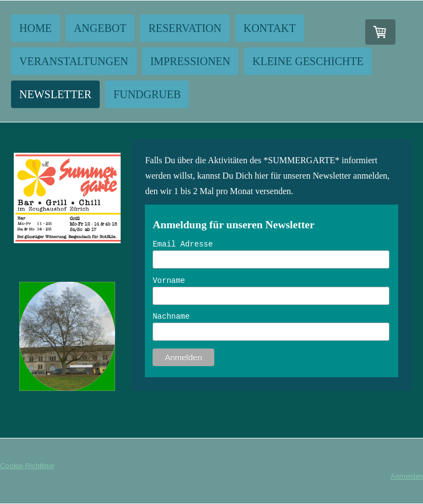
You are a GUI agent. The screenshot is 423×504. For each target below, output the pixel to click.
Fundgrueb (147, 94)
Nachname (171, 317)
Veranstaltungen (74, 61)
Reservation (185, 28)
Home (36, 28)
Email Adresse (183, 244)
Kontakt (270, 28)
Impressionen (191, 61)
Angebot (100, 28)
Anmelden (407, 476)
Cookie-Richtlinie (27, 466)
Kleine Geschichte (308, 61)
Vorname (169, 281)
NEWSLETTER (55, 94)
